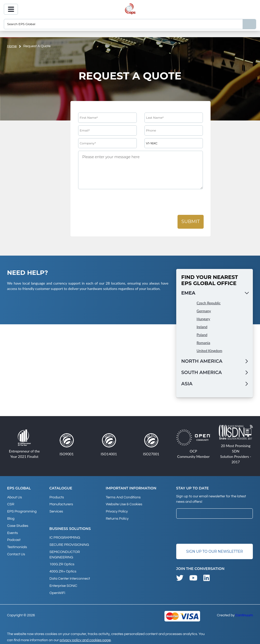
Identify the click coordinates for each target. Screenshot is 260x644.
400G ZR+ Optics (63, 570)
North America (202, 361)
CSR (11, 504)
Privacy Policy (117, 511)
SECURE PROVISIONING (69, 544)
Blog (11, 518)
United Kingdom (210, 351)
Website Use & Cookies (124, 504)
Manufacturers (61, 504)
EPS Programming (22, 511)
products (57, 497)
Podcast (14, 539)
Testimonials (17, 546)
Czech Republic (209, 303)
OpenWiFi (57, 591)
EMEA (188, 293)
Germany (204, 311)
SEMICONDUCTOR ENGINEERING (65, 553)
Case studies (18, 525)
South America (202, 373)
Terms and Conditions (123, 497)
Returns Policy (117, 518)
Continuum (244, 613)
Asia (187, 384)
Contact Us (16, 552)
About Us (15, 497)
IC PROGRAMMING (65, 537)
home (12, 46)
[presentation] (117, 202)
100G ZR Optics (62, 563)
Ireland (202, 327)
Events (13, 532)
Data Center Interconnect (70, 577)
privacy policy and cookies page (85, 638)
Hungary (204, 319)
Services (56, 511)
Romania (204, 343)
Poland (202, 335)
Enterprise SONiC (63, 584)
